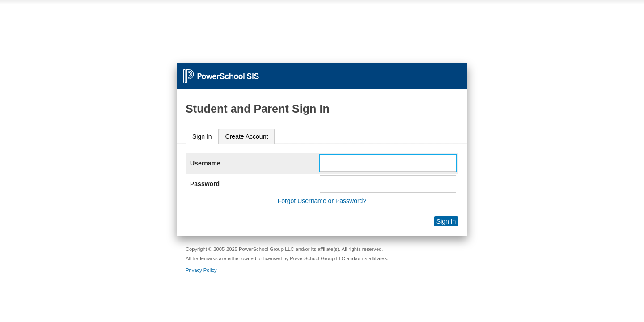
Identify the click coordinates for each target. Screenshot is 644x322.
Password (205, 184)
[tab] (202, 137)
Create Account (247, 136)
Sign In (202, 136)
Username (205, 163)
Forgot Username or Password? (322, 201)
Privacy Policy (201, 270)
